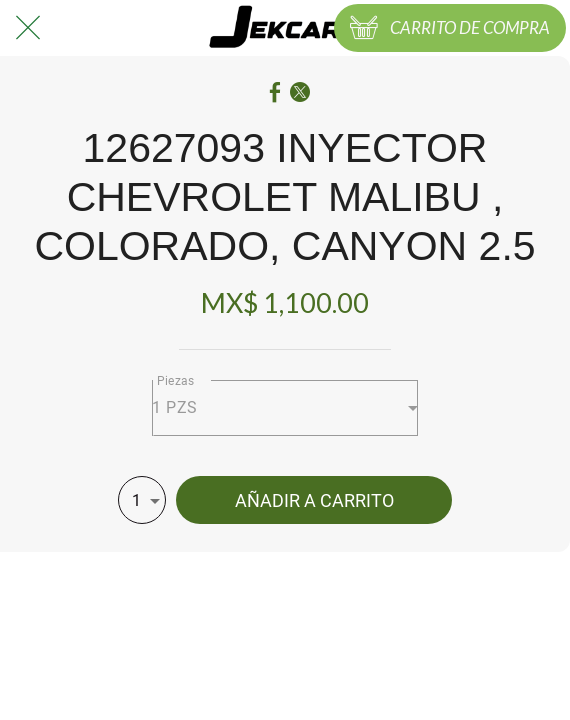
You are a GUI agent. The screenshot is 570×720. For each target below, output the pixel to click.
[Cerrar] (28, 28)
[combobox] (284, 408)
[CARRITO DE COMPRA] (450, 28)
